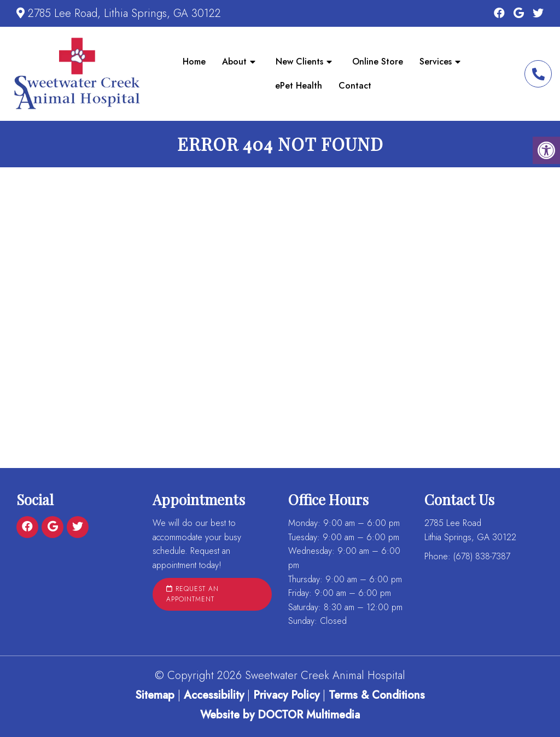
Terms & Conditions (377, 695)
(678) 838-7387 (538, 74)
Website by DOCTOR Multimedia (280, 715)
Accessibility (214, 695)
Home (194, 62)
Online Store (378, 62)
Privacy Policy (288, 695)
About (234, 62)
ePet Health (299, 86)
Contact (355, 86)
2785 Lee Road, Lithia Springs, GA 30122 (124, 13)
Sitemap (155, 695)
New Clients (299, 62)
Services (436, 62)
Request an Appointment (192, 594)
